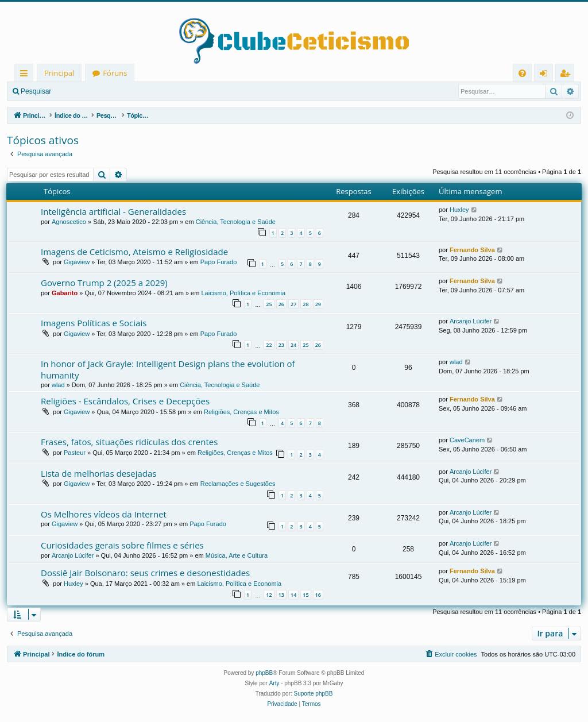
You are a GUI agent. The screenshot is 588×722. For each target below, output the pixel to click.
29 (318, 304)
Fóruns (115, 73)
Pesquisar (36, 91)
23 (281, 345)
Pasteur (75, 453)
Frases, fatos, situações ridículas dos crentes (129, 442)
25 (269, 304)
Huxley (459, 210)
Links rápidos (26, 75)
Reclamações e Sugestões (238, 484)
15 (305, 595)
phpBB (264, 673)
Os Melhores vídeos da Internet (104, 514)
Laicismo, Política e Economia (243, 293)
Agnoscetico (69, 222)
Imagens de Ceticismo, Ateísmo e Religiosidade (134, 252)
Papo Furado (219, 262)
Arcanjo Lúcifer (471, 321)
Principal (59, 73)
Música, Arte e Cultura (237, 555)
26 (281, 304)
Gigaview (77, 262)
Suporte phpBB (314, 694)
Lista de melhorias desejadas (98, 473)
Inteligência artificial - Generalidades (113, 211)
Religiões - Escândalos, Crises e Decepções (125, 401)
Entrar (78, 91)
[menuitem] (522, 73)
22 (269, 345)
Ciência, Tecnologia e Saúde (236, 222)
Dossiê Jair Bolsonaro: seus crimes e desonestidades (145, 573)
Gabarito (65, 293)
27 (293, 304)
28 (305, 304)
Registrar (118, 91)
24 (293, 345)
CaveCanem (467, 440)
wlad (58, 385)
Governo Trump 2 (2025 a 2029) (104, 283)
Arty (274, 683)
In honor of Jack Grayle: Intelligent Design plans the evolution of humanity (168, 369)
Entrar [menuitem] (546, 75)
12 (269, 595)
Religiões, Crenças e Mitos (241, 412)
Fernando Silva (472, 250)
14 (293, 595)
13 (281, 595)
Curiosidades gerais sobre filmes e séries (122, 545)
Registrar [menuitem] (567, 75)
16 (318, 595)
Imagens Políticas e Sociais (94, 323)
